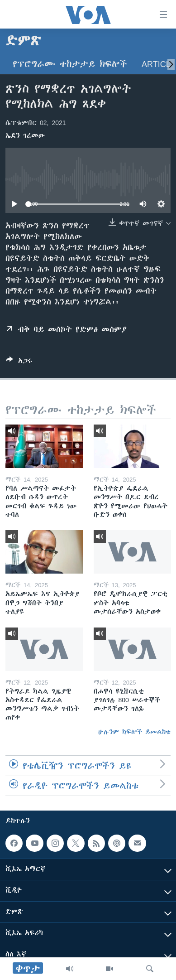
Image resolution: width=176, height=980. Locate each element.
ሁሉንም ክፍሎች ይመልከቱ (134, 732)
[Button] (19, 362)
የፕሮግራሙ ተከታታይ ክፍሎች (70, 64)
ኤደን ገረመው (25, 135)
